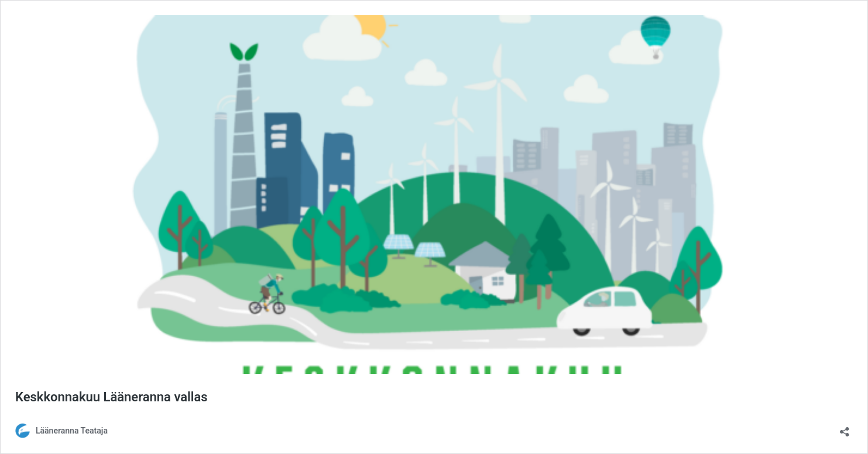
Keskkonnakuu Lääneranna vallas (111, 397)
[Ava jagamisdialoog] (845, 428)
